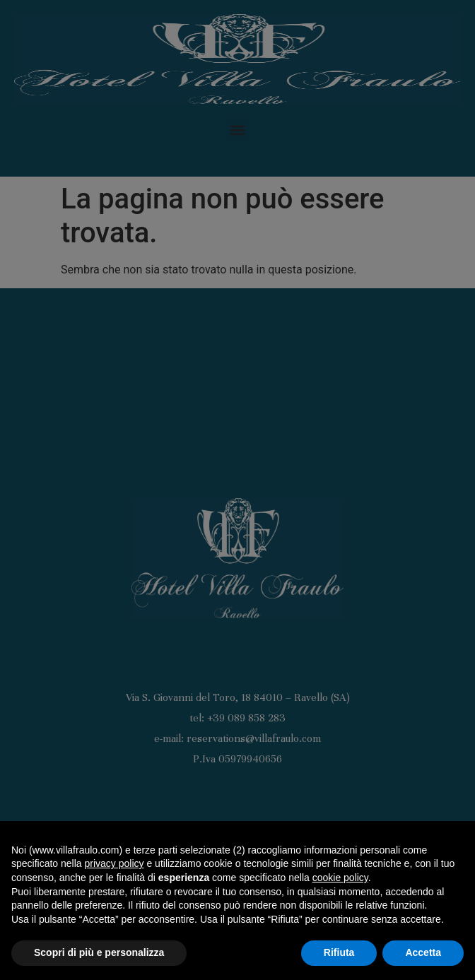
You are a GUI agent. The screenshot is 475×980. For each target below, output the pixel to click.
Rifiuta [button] (339, 952)
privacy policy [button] (115, 863)
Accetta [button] (423, 952)
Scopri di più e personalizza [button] (99, 952)
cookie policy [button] (340, 878)
